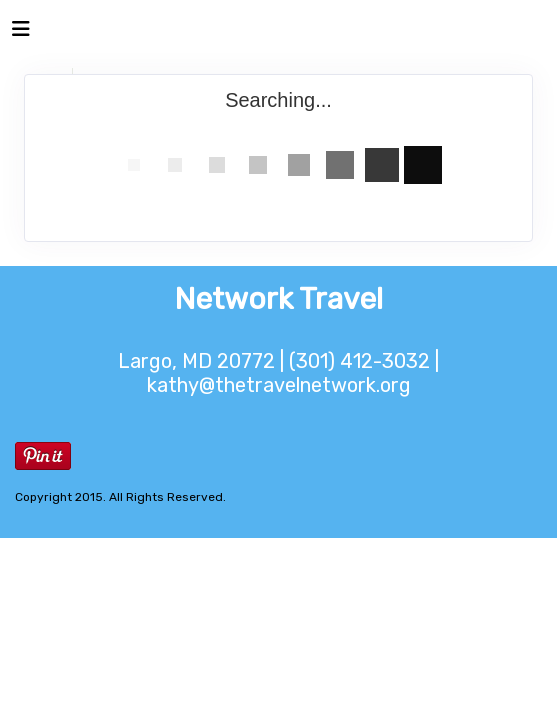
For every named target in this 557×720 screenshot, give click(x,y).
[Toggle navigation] (21, 34)
